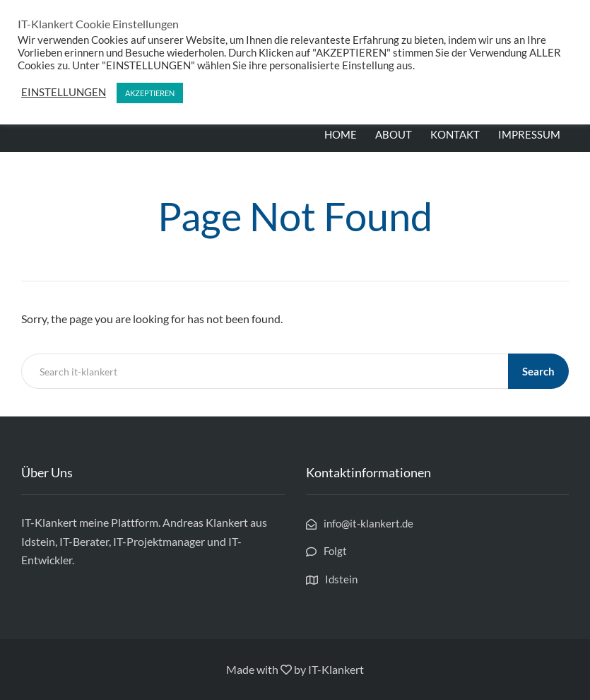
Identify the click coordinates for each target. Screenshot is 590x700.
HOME (341, 134)
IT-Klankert (336, 669)
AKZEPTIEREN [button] (150, 93)
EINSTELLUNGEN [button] (64, 92)
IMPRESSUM (529, 134)
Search (538, 371)
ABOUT (394, 134)
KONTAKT (455, 134)
